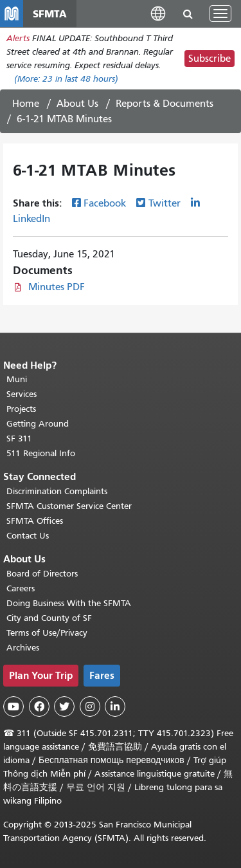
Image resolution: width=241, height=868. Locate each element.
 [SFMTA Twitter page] (64, 706)
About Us (77, 104)
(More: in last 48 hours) (66, 79)
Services (22, 394)
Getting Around (38, 424)
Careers (21, 588)
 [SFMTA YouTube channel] (13, 706)
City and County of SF (49, 618)
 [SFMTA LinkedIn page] (115, 706)
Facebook (105, 203)
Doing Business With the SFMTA (69, 603)
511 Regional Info (41, 453)
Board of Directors (42, 574)
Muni (17, 379)
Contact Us (28, 536)
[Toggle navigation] (220, 14)
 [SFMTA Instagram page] (90, 706)
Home (26, 104)
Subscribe (210, 59)
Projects (21, 409)
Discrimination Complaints (57, 491)
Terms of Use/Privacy (47, 633)
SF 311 (19, 439)
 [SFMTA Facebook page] (39, 706)
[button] (158, 13)
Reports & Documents (165, 104)
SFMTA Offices (35, 521)
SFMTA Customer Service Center (69, 506)
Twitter (165, 203)
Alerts (18, 38)
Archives (23, 648)
